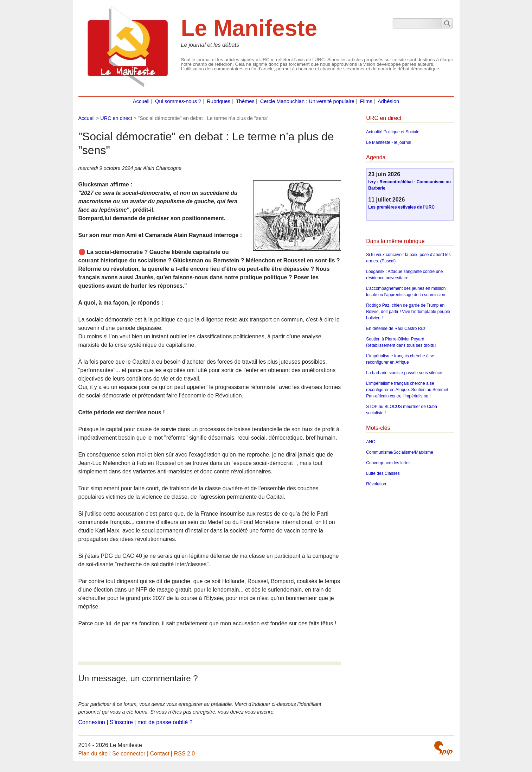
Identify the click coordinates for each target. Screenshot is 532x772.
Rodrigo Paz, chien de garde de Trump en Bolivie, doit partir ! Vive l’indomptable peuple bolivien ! (408, 312)
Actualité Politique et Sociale (393, 132)
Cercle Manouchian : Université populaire (307, 101)
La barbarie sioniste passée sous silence (404, 373)
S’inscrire (121, 722)
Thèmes (245, 101)
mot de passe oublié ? (165, 722)
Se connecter (129, 754)
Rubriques (219, 101)
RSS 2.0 (185, 754)
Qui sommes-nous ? (178, 101)
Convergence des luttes (388, 463)
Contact (159, 754)
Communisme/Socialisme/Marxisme (400, 452)
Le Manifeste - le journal (389, 142)
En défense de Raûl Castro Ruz (396, 328)
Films (366, 101)
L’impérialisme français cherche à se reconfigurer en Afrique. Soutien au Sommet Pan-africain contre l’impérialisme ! (407, 390)
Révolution (376, 484)
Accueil (141, 101)
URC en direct (116, 118)
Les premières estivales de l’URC (401, 207)
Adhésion (388, 101)
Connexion (92, 722)
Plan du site (93, 754)
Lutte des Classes (383, 473)
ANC (370, 442)
